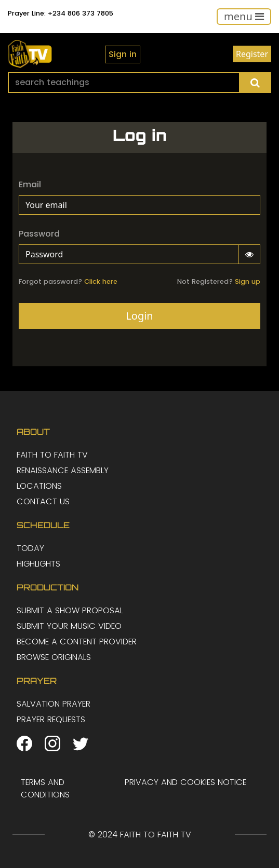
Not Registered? (219, 281)
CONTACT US (43, 501)
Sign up (248, 281)
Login (139, 316)
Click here (101, 281)
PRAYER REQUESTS (51, 719)
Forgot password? (68, 281)
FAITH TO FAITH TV (52, 455)
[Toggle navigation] (244, 17)
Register (252, 54)
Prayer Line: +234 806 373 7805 (61, 13)
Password (39, 234)
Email (30, 184)
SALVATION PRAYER (54, 704)
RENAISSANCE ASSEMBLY (63, 470)
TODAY (30, 548)
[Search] (124, 82)
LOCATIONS (39, 486)
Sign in (123, 54)
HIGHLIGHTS (38, 564)
